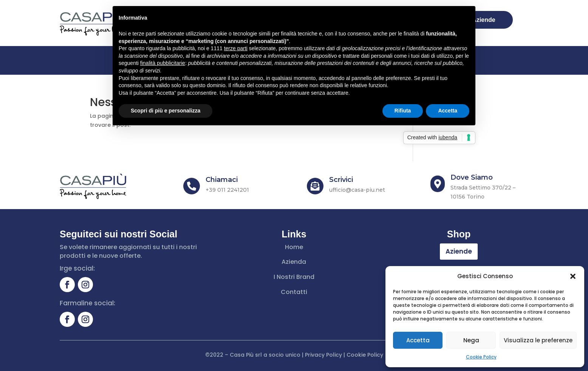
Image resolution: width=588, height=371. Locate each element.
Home (294, 247)
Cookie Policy (481, 357)
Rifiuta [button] (403, 111)
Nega (471, 340)
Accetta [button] (448, 111)
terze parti (236, 48)
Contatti (294, 292)
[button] (573, 276)
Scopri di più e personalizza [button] (166, 111)
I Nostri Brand (294, 277)
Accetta (418, 340)
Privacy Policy (323, 355)
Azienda (294, 262)
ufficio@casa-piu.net (357, 190)
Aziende (459, 251)
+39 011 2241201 (227, 190)
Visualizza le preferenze (538, 340)
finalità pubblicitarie (163, 63)
